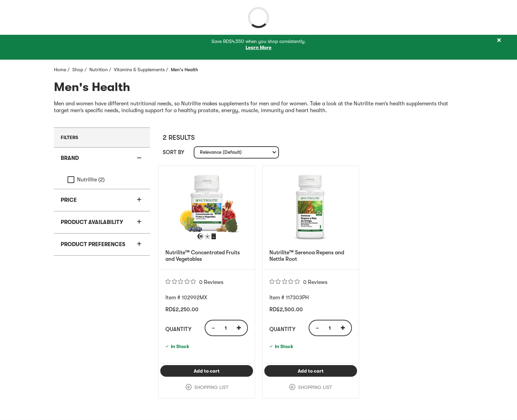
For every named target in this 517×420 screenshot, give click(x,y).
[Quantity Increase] (241, 328)
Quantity (178, 329)
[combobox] (236, 152)
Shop (78, 70)
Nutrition (99, 70)
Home (60, 70)
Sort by (173, 152)
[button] (102, 159)
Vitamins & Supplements (139, 70)
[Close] (499, 40)
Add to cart (223, 371)
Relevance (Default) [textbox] (221, 154)
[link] (207, 388)
